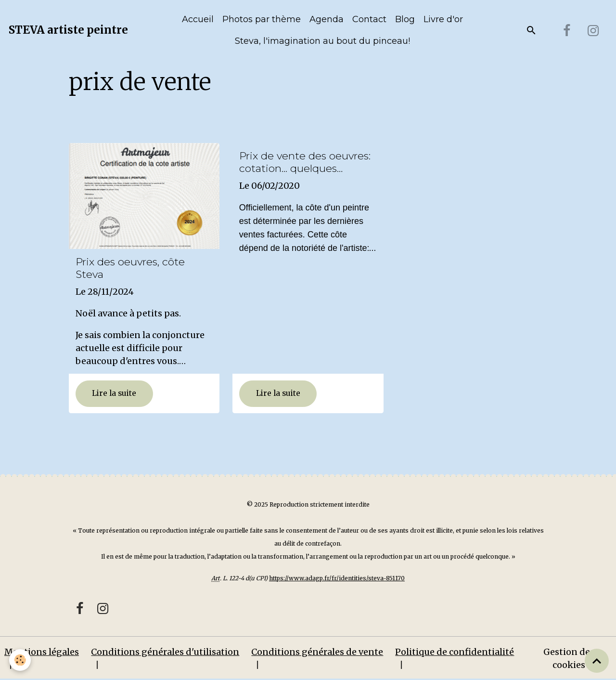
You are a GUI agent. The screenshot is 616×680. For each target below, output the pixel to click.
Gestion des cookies (569, 658)
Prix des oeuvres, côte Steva (130, 268)
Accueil (198, 19)
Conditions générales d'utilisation (165, 652)
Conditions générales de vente (317, 652)
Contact (369, 19)
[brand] (68, 30)
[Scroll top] (597, 661)
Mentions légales (42, 652)
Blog (405, 19)
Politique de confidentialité (455, 652)
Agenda (327, 19)
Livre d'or (443, 19)
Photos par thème (262, 19)
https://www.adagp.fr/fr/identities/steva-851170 (337, 578)
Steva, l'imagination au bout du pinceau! (322, 41)
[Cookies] (20, 660)
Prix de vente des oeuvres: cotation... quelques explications (305, 162)
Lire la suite (114, 393)
